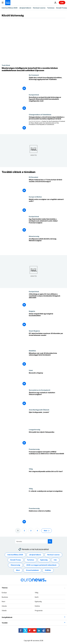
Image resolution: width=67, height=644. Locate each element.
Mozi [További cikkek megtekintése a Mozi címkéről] (18, 570)
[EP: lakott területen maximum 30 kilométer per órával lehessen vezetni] (47, 340)
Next (3, 601)
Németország (34, 236)
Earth (37, 597)
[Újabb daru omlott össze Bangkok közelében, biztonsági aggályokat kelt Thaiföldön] (47, 84)
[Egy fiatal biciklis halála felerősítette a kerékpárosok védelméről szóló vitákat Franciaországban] (47, 225)
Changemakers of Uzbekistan (40, 114)
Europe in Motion (35, 197)
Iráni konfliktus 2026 (10, 8)
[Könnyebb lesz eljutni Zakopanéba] (47, 438)
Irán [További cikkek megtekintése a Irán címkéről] (55, 560)
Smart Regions (34, 331)
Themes (5, 588)
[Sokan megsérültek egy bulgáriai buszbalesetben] (47, 320)
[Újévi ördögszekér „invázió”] (47, 419)
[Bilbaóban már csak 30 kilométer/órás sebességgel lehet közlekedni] (47, 359)
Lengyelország (34, 429)
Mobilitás (32, 351)
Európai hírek (34, 95)
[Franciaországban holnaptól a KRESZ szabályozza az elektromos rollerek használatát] (47, 458)
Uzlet (31, 370)
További (5, 623)
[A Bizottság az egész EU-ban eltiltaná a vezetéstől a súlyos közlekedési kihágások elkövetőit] (47, 300)
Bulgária (32, 311)
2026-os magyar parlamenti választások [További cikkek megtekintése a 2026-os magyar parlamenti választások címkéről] (41, 565)
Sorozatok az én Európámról (39, 390)
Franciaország (34, 449)
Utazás (4, 606)
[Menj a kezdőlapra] (8, 3)
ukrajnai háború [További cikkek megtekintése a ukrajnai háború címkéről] (35, 555)
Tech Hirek (6, 65)
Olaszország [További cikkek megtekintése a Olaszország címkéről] (15, 565)
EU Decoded (33, 177)
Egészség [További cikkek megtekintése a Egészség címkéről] (44, 560)
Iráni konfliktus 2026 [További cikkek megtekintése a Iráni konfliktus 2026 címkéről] (15, 555)
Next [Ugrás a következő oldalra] (46, 530)
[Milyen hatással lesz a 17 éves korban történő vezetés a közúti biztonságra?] (47, 186)
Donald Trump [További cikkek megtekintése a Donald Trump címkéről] (16, 560)
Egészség (38, 601)
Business (5, 597)
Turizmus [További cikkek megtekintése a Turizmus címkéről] (31, 560)
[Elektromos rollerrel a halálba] (47, 517)
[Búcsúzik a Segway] (47, 379)
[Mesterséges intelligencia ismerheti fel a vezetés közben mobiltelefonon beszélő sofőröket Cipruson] (33, 69)
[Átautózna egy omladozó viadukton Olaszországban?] (47, 399)
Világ (31, 469)
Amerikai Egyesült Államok (39, 410)
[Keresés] (34, 541)
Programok (39, 610)
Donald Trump (61, 8)
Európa (4, 592)
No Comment (34, 75)
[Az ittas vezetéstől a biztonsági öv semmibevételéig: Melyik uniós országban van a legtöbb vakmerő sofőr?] (47, 206)
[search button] (50, 541)
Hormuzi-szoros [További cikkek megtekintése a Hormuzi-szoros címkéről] (53, 555)
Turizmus (51, 8)
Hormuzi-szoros (39, 8)
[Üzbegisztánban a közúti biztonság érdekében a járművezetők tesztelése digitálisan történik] (47, 123)
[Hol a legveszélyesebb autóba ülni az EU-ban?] (47, 478)
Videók (4, 610)
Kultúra (37, 606)
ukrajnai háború (25, 8)
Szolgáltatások (7, 617)
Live (62, 3)
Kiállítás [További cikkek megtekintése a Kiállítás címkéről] (48, 570)
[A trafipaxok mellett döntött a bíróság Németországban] (47, 245)
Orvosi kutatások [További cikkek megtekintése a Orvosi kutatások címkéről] (32, 570)
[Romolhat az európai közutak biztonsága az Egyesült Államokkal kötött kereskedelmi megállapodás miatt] (47, 104)
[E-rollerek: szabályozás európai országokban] (47, 498)
